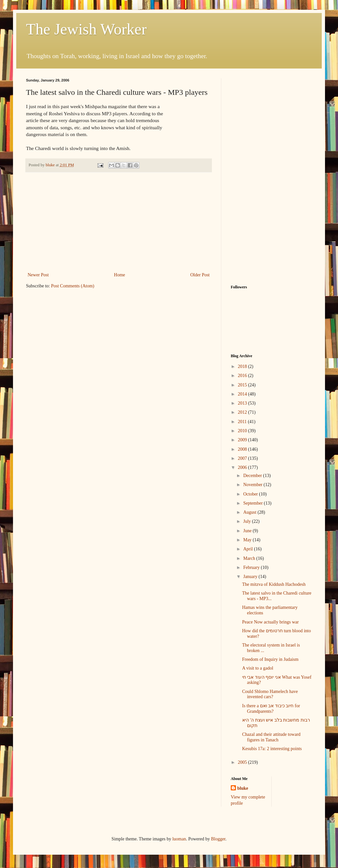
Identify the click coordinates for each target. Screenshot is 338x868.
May (248, 540)
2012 (243, 412)
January (251, 577)
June (248, 531)
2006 (243, 467)
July (247, 521)
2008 (243, 449)
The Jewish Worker (86, 29)
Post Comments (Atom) (73, 286)
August (250, 512)
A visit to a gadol (258, 668)
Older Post (200, 275)
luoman (179, 839)
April (248, 549)
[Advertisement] (119, 222)
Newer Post (38, 275)
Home (120, 275)
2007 (243, 458)
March (250, 558)
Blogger (218, 839)
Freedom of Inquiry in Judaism (270, 659)
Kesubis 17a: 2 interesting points (272, 749)
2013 (243, 403)
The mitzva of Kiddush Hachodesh (274, 584)
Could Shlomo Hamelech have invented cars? (270, 694)
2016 (243, 376)
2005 (243, 762)
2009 (243, 440)
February (252, 567)
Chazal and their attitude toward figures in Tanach (271, 737)
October (251, 494)
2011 (243, 422)
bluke (243, 788)
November (253, 485)
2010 (243, 431)
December (253, 476)
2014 (243, 394)
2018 (243, 366)
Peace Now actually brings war (270, 622)
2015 (243, 385)
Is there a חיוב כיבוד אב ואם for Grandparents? (271, 709)
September (253, 503)
